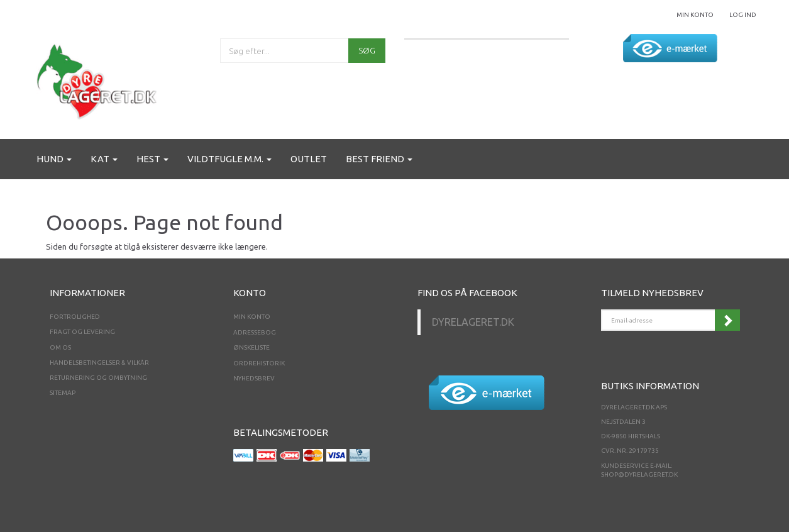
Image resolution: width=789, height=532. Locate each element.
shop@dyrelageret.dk (639, 474)
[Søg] (367, 51)
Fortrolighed (75, 317)
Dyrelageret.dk (473, 322)
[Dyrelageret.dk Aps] (99, 79)
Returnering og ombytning (98, 378)
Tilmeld (727, 320)
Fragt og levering (82, 332)
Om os (60, 347)
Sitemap (63, 393)
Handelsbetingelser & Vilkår (99, 363)
